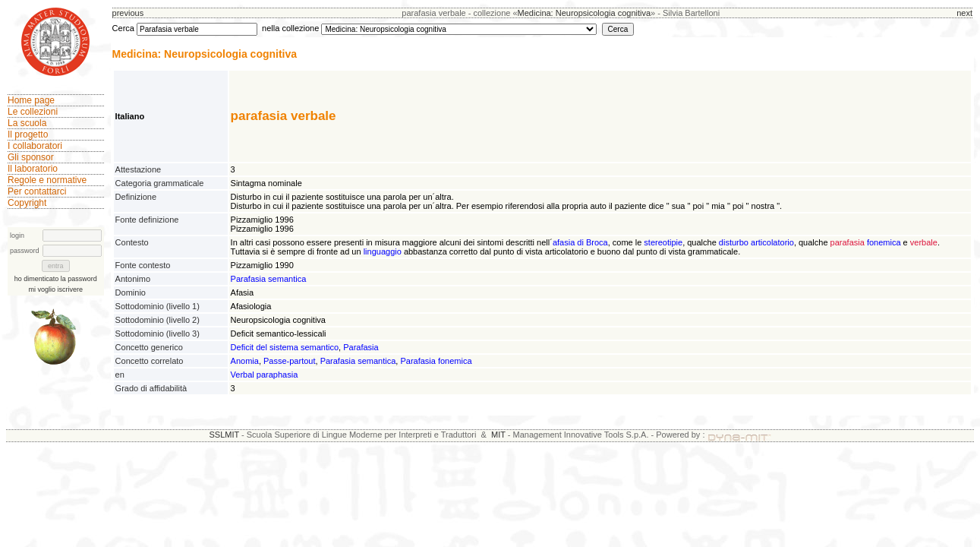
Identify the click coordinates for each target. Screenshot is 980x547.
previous (128, 13)
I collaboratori (35, 146)
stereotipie (663, 242)
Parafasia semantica (269, 279)
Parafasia (361, 347)
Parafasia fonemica (436, 361)
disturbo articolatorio (756, 242)
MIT (498, 435)
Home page (31, 100)
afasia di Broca (580, 242)
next (964, 13)
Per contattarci (37, 191)
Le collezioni (33, 112)
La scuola (27, 123)
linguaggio (383, 251)
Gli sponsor (31, 157)
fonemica (884, 242)
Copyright (27, 203)
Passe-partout (289, 361)
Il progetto (28, 134)
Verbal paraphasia (265, 375)
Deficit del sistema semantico (285, 347)
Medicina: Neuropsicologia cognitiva (584, 13)
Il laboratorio (33, 169)
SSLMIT (224, 435)
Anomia (245, 361)
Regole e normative (47, 180)
